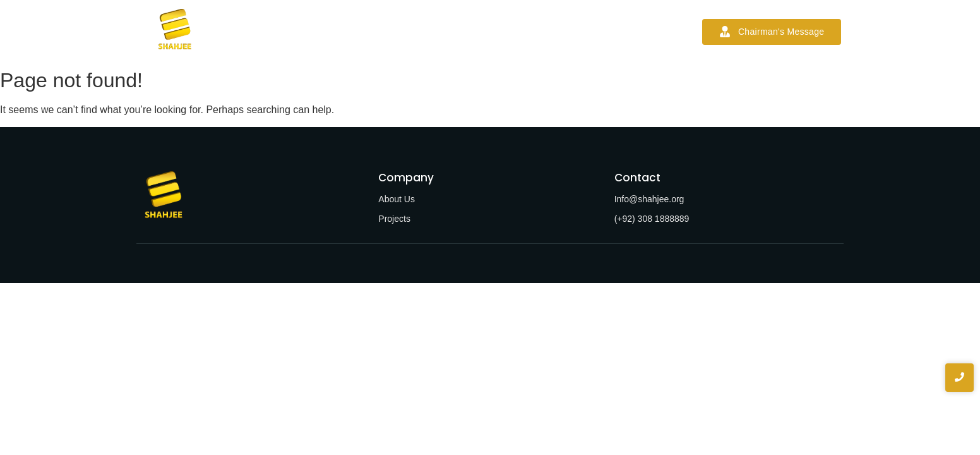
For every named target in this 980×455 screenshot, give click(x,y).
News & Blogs (531, 32)
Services (406, 32)
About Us (397, 199)
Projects (463, 32)
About (355, 32)
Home (308, 32)
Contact (597, 32)
